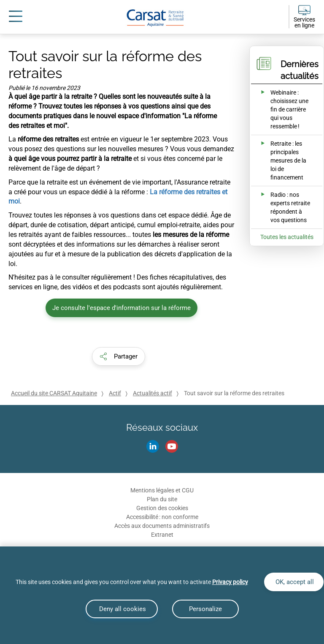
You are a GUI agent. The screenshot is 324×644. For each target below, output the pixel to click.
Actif (115, 393)
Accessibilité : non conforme (162, 517)
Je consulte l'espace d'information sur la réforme (121, 308)
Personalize (205, 609)
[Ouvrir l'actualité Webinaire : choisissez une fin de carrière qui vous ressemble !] (281, 109)
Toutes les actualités (287, 237)
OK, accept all (294, 582)
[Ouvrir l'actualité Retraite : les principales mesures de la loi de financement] (281, 160)
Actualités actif (153, 393)
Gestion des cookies (162, 508)
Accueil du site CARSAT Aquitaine (54, 393)
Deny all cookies (122, 609)
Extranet (162, 535)
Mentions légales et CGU (162, 490)
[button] (119, 356)
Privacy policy (230, 582)
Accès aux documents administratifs (162, 526)
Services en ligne (304, 22)
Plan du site (162, 499)
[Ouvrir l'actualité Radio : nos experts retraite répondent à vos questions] (281, 207)
